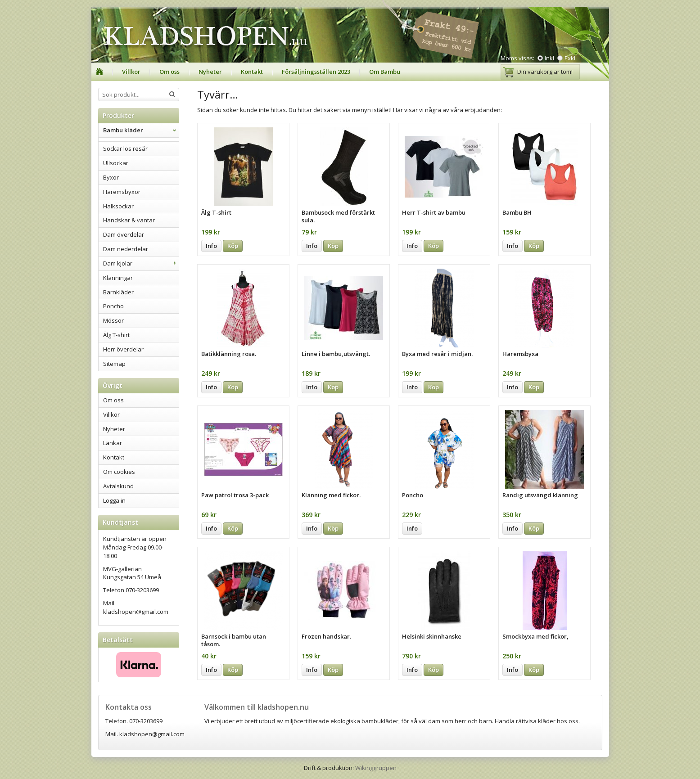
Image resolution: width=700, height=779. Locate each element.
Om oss (169, 72)
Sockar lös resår (125, 149)
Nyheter (210, 72)
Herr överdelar (123, 349)
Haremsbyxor (122, 192)
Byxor (111, 177)
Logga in (114, 500)
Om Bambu (385, 72)
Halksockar (118, 206)
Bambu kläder (141, 130)
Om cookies (119, 472)
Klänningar (118, 278)
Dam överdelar (124, 234)
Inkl (549, 58)
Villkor (131, 72)
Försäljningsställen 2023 (316, 72)
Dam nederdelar (126, 249)
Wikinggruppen (376, 768)
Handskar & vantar (129, 220)
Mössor (113, 320)
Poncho (113, 306)
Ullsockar (116, 163)
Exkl (570, 58)
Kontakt (252, 72)
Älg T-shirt (116, 335)
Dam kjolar (141, 263)
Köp (233, 246)
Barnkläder (118, 292)
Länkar (113, 443)
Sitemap (114, 364)
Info (211, 246)
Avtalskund (118, 486)
